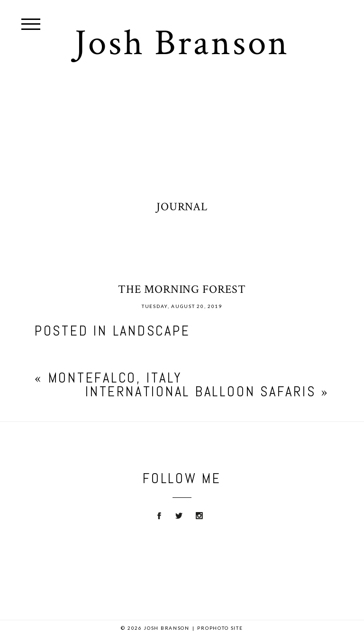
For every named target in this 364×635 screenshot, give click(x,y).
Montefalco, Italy (115, 378)
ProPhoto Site (220, 628)
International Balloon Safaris (200, 392)
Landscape (152, 331)
